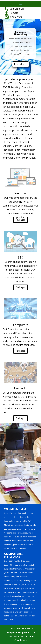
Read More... (20, 64)
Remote (14, 13)
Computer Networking (20, 33)
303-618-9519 (17, 9)
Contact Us (16, 17)
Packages (20, 220)
